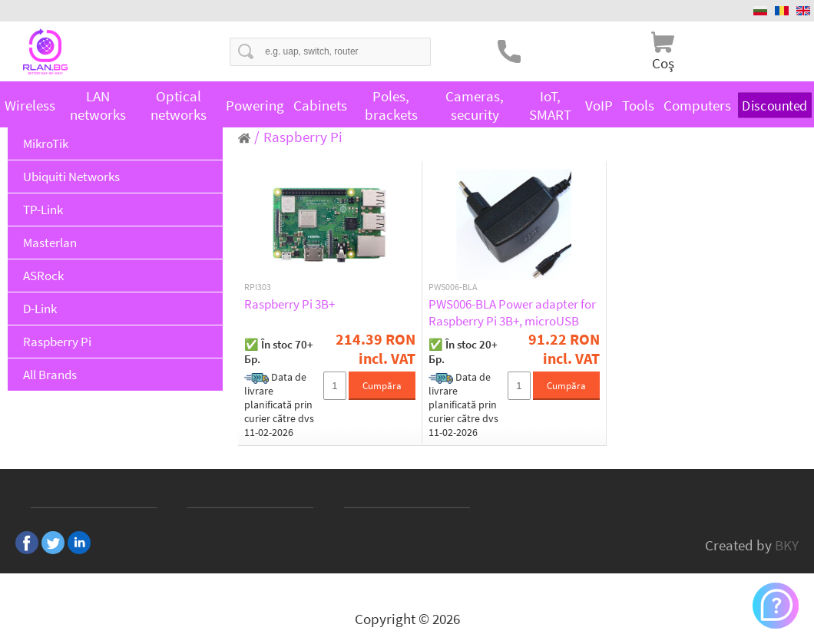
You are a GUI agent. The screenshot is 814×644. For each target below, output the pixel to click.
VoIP (599, 105)
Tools (638, 105)
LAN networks (98, 105)
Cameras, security (475, 105)
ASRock (43, 276)
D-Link (40, 309)
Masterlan (50, 243)
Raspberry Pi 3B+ (290, 304)
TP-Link (43, 210)
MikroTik (46, 144)
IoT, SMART (550, 105)
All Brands (50, 375)
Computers (697, 105)
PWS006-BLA (453, 287)
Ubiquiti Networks (71, 177)
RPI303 (258, 287)
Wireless (30, 105)
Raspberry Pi (57, 342)
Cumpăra (382, 386)
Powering (255, 105)
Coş (663, 63)
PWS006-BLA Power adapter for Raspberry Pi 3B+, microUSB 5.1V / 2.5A (512, 312)
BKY (787, 545)
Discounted (774, 105)
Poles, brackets (391, 105)
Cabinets (320, 105)
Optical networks (179, 105)
